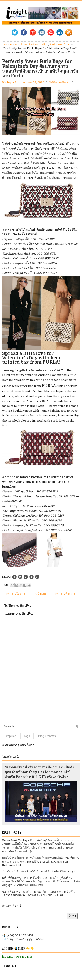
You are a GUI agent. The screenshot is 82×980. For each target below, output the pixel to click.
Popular (11, 736)
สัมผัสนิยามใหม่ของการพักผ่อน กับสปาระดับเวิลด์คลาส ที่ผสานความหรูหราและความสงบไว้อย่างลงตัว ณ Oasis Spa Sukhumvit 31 (41, 862)
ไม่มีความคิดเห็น (60, 82)
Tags (27, 736)
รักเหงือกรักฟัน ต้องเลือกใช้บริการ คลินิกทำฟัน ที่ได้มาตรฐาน (39, 871)
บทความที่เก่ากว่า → (67, 594)
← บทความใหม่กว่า (14, 594)
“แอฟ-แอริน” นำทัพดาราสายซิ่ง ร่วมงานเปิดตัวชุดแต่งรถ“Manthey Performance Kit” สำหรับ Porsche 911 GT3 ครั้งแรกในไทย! (39, 772)
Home (8, 45)
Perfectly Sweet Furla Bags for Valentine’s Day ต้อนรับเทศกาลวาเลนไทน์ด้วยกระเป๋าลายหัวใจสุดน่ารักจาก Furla (40, 69)
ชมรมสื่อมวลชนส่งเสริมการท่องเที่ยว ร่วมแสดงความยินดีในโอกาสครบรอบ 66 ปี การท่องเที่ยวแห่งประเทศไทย (39, 893)
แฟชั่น (44, 45)
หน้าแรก (41, 594)
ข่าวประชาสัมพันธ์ (26, 45)
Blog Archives (47, 736)
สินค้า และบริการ (60, 45)
